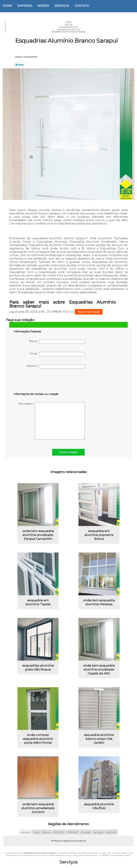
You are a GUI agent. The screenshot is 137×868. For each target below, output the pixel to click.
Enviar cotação (68, 452)
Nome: (57, 342)
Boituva (47, 833)
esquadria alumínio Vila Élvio (99, 806)
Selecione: (26, 833)
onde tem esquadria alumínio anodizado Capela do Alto (99, 670)
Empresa (25, 6)
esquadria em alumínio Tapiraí (38, 602)
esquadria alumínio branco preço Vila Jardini (99, 739)
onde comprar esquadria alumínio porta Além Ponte (38, 739)
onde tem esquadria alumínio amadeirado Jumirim (38, 808)
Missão (43, 6)
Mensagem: (52, 421)
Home (7, 6)
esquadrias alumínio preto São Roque (38, 668)
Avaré (36, 833)
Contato (82, 6)
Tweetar (19, 65)
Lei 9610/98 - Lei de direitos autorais (115, 855)
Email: (57, 354)
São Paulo (111, 833)
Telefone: (56, 367)
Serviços (62, 6)
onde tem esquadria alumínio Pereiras (99, 602)
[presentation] (36, 381)
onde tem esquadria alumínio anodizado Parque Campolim (38, 535)
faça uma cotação (89, 312)
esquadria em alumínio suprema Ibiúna (99, 535)
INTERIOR (59, 833)
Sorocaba (86, 833)
